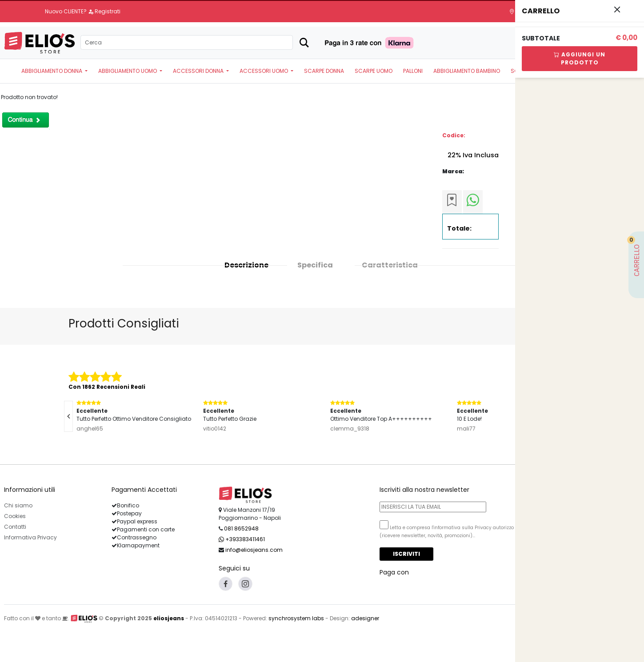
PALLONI (413, 71)
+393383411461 (242, 539)
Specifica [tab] (315, 265)
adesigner (365, 617)
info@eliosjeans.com (254, 550)
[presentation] (68, 416)
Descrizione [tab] (246, 265)
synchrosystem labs (296, 617)
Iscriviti (406, 554)
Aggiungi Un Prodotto (580, 58)
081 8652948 (241, 528)
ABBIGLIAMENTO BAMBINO (467, 71)
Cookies (15, 516)
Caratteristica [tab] (390, 265)
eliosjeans (169, 617)
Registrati (104, 11)
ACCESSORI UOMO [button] (264, 71)
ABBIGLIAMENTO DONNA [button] (52, 71)
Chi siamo (18, 505)
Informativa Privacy (30, 537)
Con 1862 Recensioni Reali (107, 387)
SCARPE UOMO (374, 71)
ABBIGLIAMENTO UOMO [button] (128, 71)
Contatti (15, 527)
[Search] (187, 42)
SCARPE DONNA (324, 71)
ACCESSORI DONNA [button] (199, 71)
